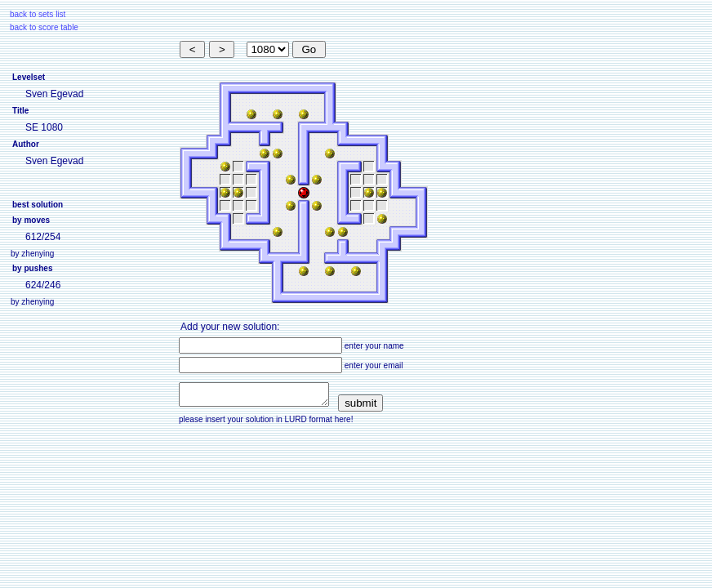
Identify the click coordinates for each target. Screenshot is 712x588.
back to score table (44, 27)
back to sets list (38, 14)
